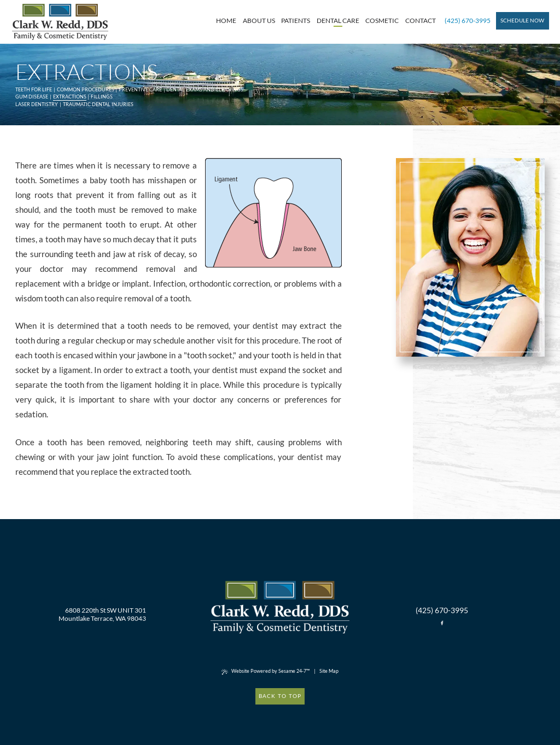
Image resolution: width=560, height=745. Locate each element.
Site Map (329, 671)
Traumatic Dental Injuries (98, 104)
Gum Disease (32, 97)
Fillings (102, 97)
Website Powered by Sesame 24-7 (266, 671)
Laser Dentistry (37, 104)
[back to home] (280, 607)
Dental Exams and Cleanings (205, 89)
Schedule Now (522, 20)
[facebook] (442, 623)
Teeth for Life (34, 89)
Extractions (70, 97)
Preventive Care (140, 89)
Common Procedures (86, 89)
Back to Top (280, 696)
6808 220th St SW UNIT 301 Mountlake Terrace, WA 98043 (102, 614)
